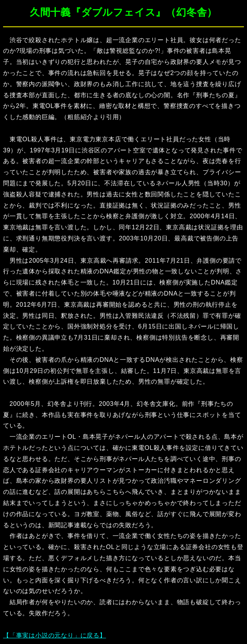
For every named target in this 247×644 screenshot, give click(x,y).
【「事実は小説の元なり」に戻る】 (55, 635)
